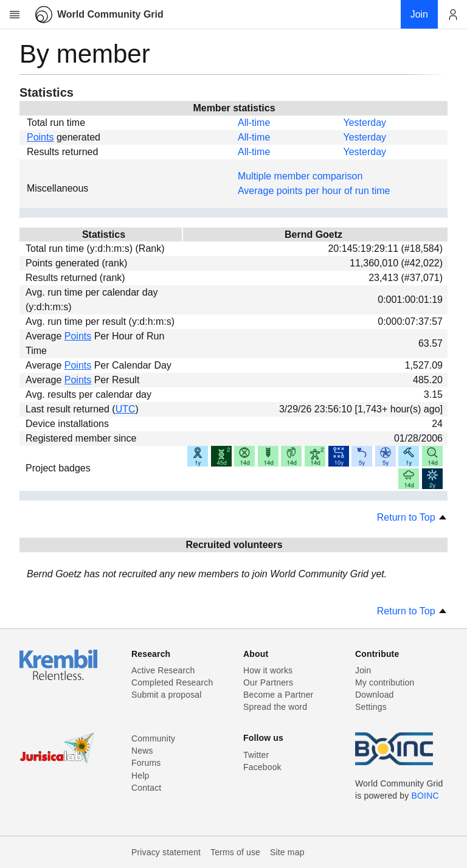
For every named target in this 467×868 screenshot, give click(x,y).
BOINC (425, 796)
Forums (146, 763)
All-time (254, 123)
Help (140, 776)
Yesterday (365, 123)
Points (40, 137)
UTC (126, 409)
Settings (371, 707)
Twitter (256, 755)
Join (363, 670)
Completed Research (172, 682)
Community (153, 738)
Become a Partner (278, 695)
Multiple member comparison (300, 176)
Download (375, 695)
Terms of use (235, 852)
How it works (268, 670)
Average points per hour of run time (314, 191)
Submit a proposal (167, 695)
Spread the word (275, 707)
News (142, 751)
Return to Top (412, 517)
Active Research (163, 670)
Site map (287, 852)
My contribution (385, 682)
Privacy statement (166, 852)
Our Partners (268, 682)
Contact (146, 788)
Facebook (262, 767)
